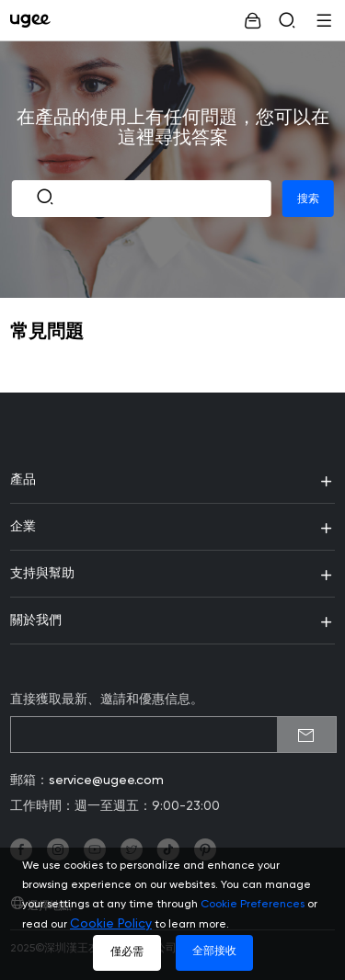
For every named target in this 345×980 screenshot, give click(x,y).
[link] (34, 20)
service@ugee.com (106, 781)
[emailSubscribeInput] (173, 735)
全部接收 (214, 952)
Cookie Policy (111, 924)
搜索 (308, 199)
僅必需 (127, 952)
